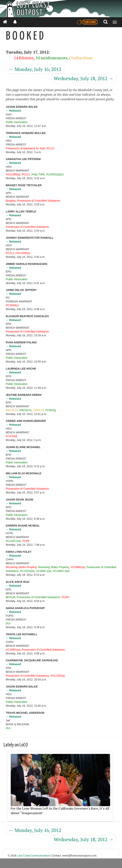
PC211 (51, 148)
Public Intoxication (17, 122)
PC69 (26, 541)
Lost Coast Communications (34, 856)
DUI (8, 623)
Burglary (11, 201)
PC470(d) (12, 436)
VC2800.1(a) (43, 571)
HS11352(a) (58, 676)
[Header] (61, 9)
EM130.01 (12, 410)
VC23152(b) (27, 571)
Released (15, 111)
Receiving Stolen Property (21, 567)
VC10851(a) (78, 567)
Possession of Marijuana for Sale (25, 148)
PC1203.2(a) (13, 541)
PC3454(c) (12, 305)
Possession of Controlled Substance (39, 201)
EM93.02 (39, 410)
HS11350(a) (13, 174)
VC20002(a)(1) (55, 174)
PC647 (66, 597)
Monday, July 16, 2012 (35, 69)
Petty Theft (38, 174)
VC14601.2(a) (61, 571)
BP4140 (11, 597)
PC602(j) (51, 410)
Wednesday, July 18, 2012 (84, 78)
